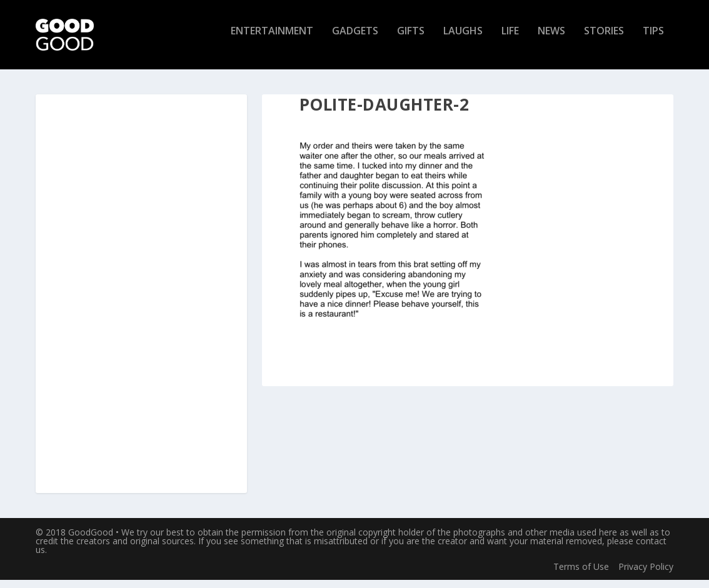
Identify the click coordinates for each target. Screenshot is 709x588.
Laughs (463, 40)
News (551, 40)
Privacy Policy (646, 574)
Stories (604, 40)
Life (510, 40)
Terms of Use (581, 574)
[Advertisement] (141, 302)
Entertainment (272, 40)
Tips (653, 40)
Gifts (411, 40)
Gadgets (355, 40)
